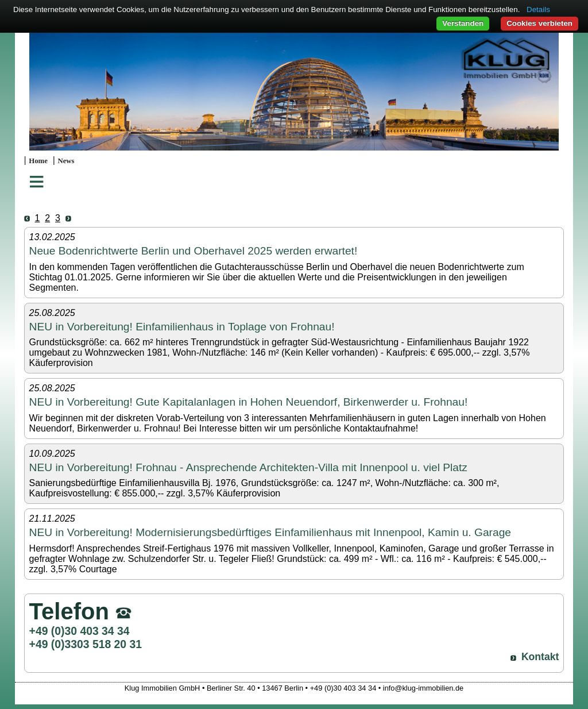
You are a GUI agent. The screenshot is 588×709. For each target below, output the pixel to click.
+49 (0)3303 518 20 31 (86, 644)
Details (538, 9)
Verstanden (463, 23)
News (66, 161)
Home (38, 161)
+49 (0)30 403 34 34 (80, 631)
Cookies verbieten (539, 23)
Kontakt (540, 657)
